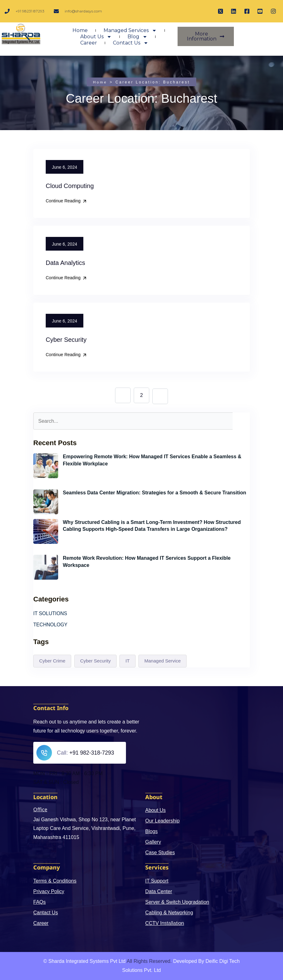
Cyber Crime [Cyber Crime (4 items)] (52, 661)
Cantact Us (46, 913)
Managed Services (130, 33)
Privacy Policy (49, 891)
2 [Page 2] (142, 395)
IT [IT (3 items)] (127, 661)
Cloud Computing (70, 186)
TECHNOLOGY (51, 625)
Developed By (189, 961)
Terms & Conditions (55, 881)
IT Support (157, 881)
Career (89, 45)
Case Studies (160, 853)
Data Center (159, 891)
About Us (96, 39)
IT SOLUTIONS (51, 613)
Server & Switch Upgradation (177, 902)
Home (80, 33)
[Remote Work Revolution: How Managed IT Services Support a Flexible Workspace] (46, 567)
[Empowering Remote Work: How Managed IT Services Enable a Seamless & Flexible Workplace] (46, 465)
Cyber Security (66, 340)
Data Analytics (65, 263)
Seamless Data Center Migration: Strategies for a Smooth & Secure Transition (154, 492)
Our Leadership (162, 821)
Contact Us (131, 45)
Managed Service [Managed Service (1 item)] (162, 661)
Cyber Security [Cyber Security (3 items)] (95, 661)
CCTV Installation (165, 923)
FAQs (39, 902)
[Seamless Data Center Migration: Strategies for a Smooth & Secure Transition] (46, 502)
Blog (137, 39)
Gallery (153, 842)
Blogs (151, 832)
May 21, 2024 (78, 575)
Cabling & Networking (169, 913)
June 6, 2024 (77, 473)
